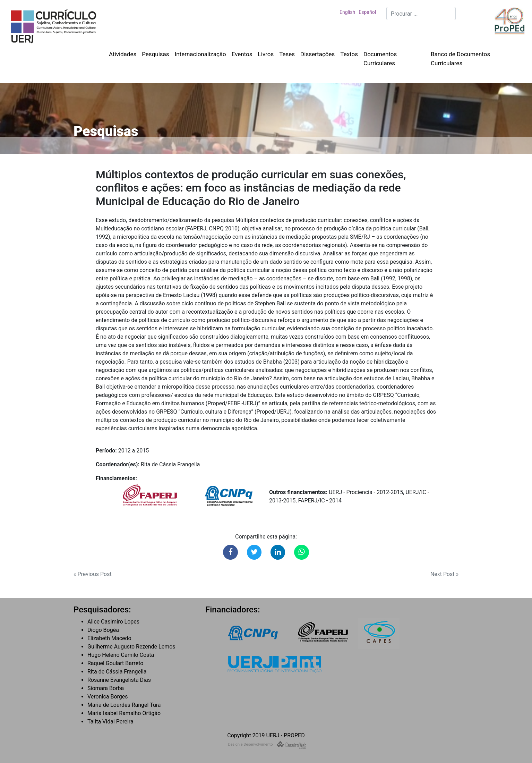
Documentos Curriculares (380, 59)
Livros (266, 54)
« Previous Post (93, 574)
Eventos (242, 54)
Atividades (123, 54)
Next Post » (444, 574)
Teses (287, 54)
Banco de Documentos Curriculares (460, 59)
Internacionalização (200, 54)
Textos (349, 54)
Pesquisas (155, 54)
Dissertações (318, 54)
